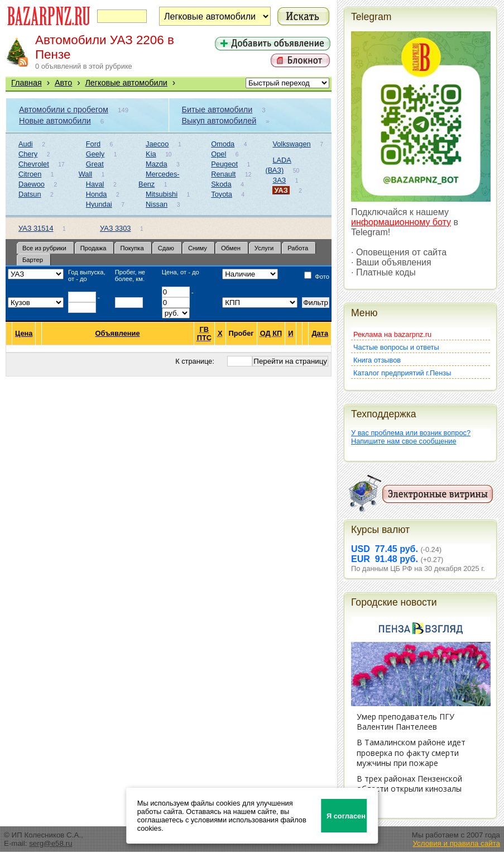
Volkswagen (291, 144)
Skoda (221, 184)
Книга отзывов (377, 360)
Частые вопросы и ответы (396, 347)
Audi (26, 144)
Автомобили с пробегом (64, 110)
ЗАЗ (279, 180)
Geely (95, 154)
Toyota (222, 194)
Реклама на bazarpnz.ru (392, 334)
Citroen (30, 174)
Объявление (118, 333)
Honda (97, 194)
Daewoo (32, 184)
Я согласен (346, 816)
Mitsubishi (162, 194)
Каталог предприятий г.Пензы (402, 373)
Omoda (223, 144)
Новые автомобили (55, 121)
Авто (63, 83)
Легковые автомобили (126, 83)
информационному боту (401, 222)
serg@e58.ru (51, 843)
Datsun (30, 194)
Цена (24, 334)
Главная (27, 83)
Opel (219, 154)
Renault (223, 174)
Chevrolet (34, 164)
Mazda (156, 164)
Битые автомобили (217, 110)
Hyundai (99, 204)
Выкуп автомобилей (219, 121)
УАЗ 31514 (36, 228)
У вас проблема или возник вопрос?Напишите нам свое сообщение (411, 437)
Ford (93, 144)
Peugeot (224, 164)
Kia (151, 154)
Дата (320, 334)
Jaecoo (157, 144)
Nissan (157, 204)
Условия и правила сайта (456, 843)
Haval (95, 184)
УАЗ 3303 (115, 228)
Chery (28, 154)
